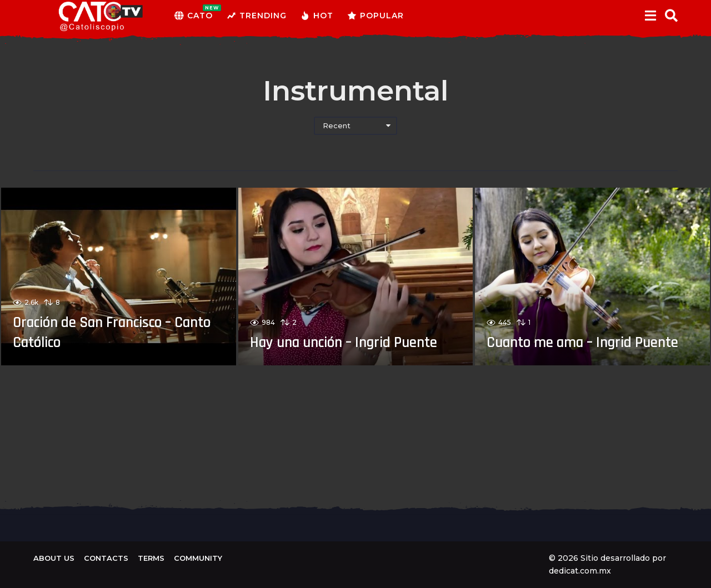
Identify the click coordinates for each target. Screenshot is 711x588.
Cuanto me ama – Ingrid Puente (570, 332)
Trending (257, 16)
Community (198, 558)
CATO (194, 16)
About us (54, 558)
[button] (650, 16)
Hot (317, 16)
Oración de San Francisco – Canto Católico (104, 332)
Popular (375, 16)
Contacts (106, 558)
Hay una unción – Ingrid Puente (331, 332)
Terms (151, 558)
